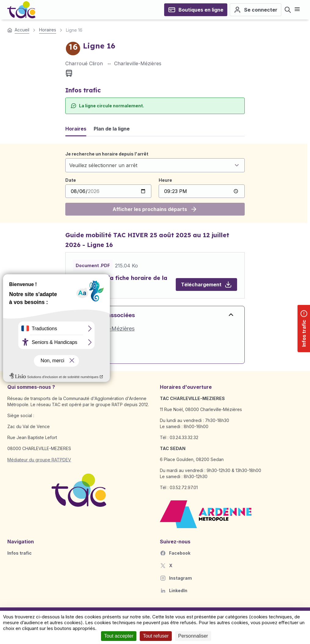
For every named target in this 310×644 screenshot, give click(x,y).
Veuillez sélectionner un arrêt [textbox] (103, 165)
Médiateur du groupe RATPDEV (39, 460)
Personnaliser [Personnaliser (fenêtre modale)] (193, 636)
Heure (165, 180)
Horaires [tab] (76, 129)
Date (71, 180)
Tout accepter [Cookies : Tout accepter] (119, 636)
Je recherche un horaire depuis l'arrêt (107, 154)
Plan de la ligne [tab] (112, 129)
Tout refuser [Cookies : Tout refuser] (156, 636)
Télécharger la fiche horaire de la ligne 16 (120, 282)
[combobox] (155, 165)
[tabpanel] (155, 183)
